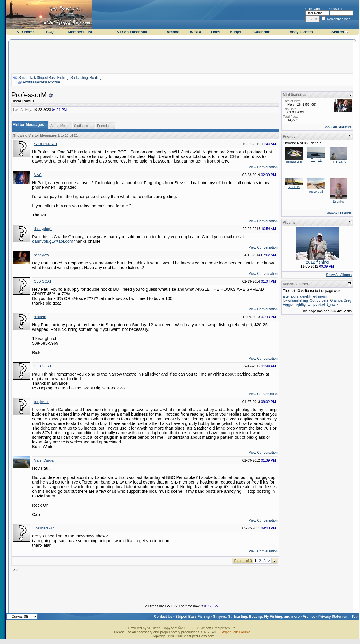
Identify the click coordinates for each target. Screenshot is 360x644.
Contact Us (163, 617)
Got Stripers (319, 300)
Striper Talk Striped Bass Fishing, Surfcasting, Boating (60, 78)
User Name (313, 9)
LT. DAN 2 (339, 162)
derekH (306, 296)
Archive (309, 617)
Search (338, 32)
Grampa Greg (340, 300)
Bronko (338, 201)
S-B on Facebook (132, 32)
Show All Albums (339, 275)
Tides (216, 32)
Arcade (173, 32)
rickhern (40, 317)
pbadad (319, 305)
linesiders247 (44, 528)
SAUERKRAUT (46, 144)
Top (355, 617)
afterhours (291, 296)
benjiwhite (41, 402)
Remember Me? (336, 19)
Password (335, 9)
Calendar (261, 32)
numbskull (294, 162)
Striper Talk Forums (235, 632)
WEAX (195, 32)
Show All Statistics (338, 127)
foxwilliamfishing (295, 300)
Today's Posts (300, 32)
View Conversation (263, 167)
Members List (80, 32)
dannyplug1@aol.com (53, 241)
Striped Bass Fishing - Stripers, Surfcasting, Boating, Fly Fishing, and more (237, 617)
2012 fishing (317, 262)
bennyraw (41, 255)
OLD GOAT (43, 281)
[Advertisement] (182, 56)
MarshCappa (44, 460)
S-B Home (26, 32)
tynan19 (294, 187)
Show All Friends (339, 213)
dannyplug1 (43, 229)
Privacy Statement (333, 617)
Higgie (288, 305)
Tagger (316, 160)
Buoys (235, 32)
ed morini (320, 296)
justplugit (316, 191)
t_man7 (333, 305)
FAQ (50, 32)
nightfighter (303, 305)
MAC (38, 175)
